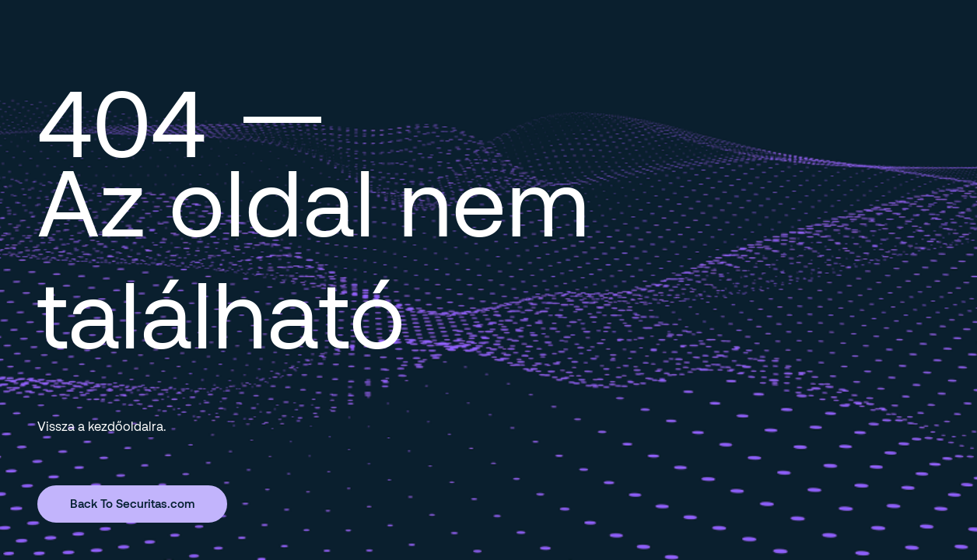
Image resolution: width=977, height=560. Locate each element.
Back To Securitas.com (132, 503)
